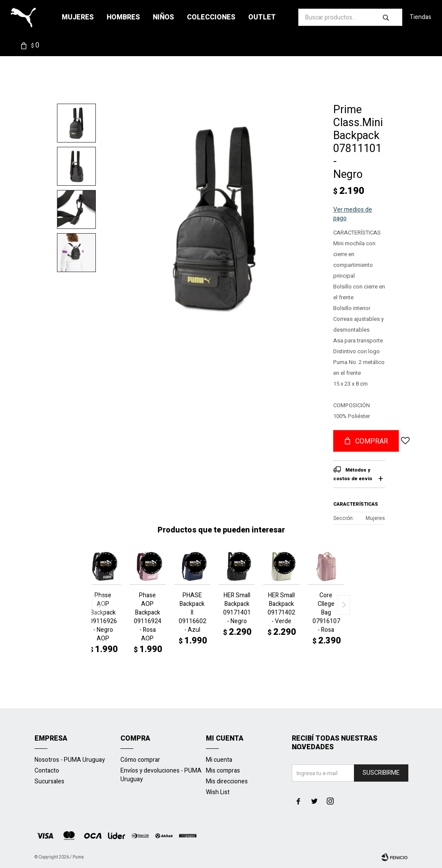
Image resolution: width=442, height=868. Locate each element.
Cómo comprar (140, 760)
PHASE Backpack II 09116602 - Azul (192, 613)
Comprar (372, 441)
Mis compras (223, 771)
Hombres (123, 17)
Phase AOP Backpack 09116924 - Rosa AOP (147, 617)
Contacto (47, 771)
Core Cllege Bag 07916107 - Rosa (326, 613)
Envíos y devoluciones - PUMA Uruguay (161, 775)
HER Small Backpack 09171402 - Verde (281, 608)
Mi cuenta (219, 760)
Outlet (262, 17)
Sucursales (49, 781)
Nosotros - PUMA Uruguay (70, 760)
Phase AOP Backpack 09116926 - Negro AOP (103, 617)
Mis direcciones (227, 781)
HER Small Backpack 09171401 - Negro (237, 608)
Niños (163, 17)
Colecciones (211, 17)
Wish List (218, 792)
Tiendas (420, 17)
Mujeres (78, 17)
